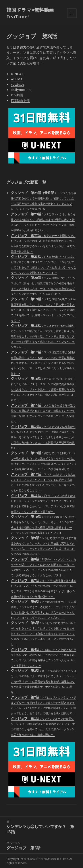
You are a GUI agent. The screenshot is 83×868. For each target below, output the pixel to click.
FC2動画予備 (20, 100)
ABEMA (17, 79)
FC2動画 (17, 95)
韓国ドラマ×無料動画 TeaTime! (30, 13)
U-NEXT (17, 74)
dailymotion (21, 90)
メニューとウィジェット (72, 18)
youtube (17, 84)
